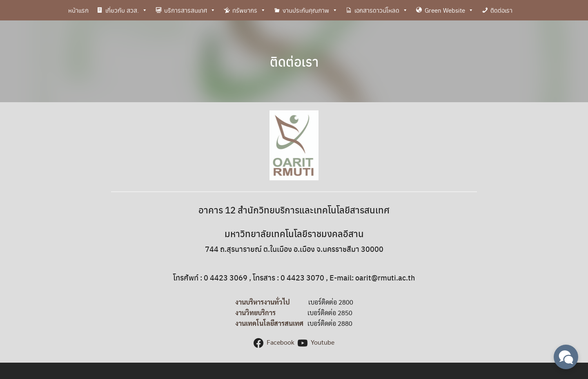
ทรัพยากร (249, 10)
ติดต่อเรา (501, 10)
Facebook (281, 342)
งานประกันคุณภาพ (310, 10)
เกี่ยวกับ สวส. (126, 10)
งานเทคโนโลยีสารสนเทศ (269, 323)
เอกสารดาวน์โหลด (381, 10)
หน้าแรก (78, 10)
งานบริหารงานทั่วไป (263, 302)
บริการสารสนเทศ (190, 10)
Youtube (323, 342)
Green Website (449, 10)
